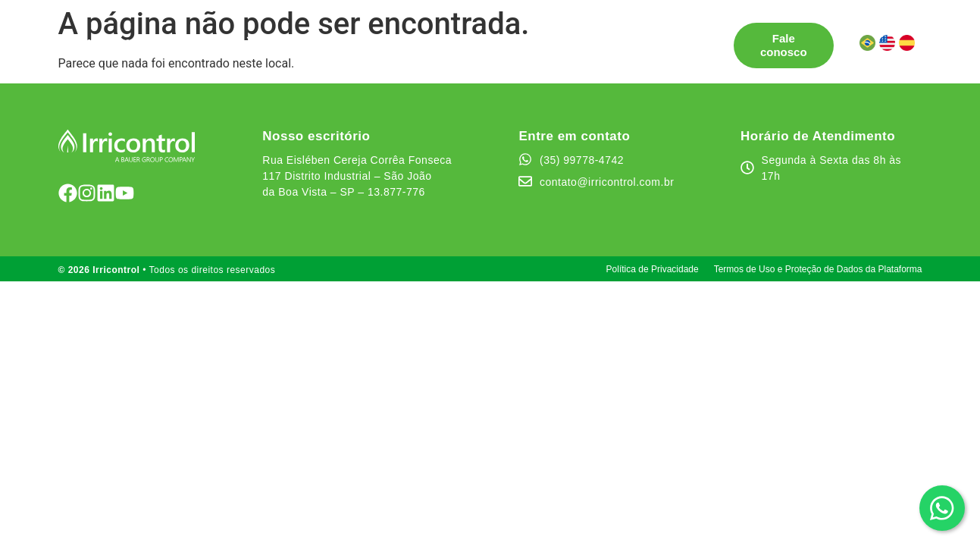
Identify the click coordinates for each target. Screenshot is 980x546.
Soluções (219, 39)
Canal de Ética (619, 38)
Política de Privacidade (653, 269)
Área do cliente (236, 52)
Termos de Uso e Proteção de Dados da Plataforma (818, 269)
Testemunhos (427, 38)
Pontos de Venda (322, 38)
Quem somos (521, 38)
